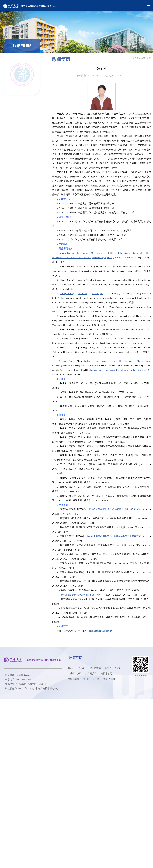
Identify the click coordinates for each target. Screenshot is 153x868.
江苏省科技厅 (74, 673)
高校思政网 (106, 673)
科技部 (82, 668)
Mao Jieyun (109, 253)
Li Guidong (95, 253)
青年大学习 (73, 679)
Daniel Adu (79, 361)
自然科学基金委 (113, 668)
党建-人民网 (109, 679)
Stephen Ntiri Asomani (134, 361)
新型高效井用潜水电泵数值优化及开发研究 (95, 595)
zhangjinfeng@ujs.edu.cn (113, 631)
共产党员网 (91, 673)
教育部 (71, 668)
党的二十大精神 (91, 679)
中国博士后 (95, 668)
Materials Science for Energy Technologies (121, 370)
